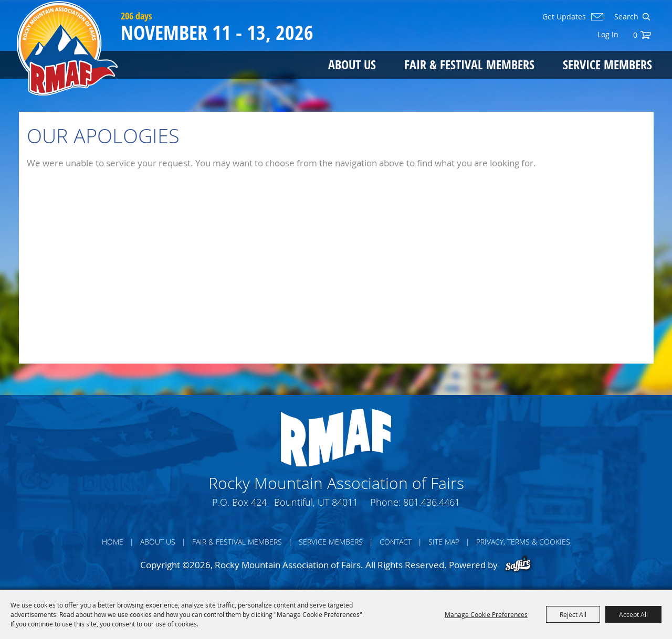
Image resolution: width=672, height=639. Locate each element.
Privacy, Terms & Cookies (523, 542)
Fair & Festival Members (469, 64)
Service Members (607, 64)
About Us (352, 64)
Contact (396, 542)
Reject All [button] (573, 614)
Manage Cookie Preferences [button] (486, 614)
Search (646, 17)
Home (113, 542)
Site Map (444, 542)
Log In (608, 34)
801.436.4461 (432, 502)
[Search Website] (625, 17)
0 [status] (635, 35)
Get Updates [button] (564, 17)
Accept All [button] (633, 614)
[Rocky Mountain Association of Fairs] (67, 48)
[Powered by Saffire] (518, 565)
